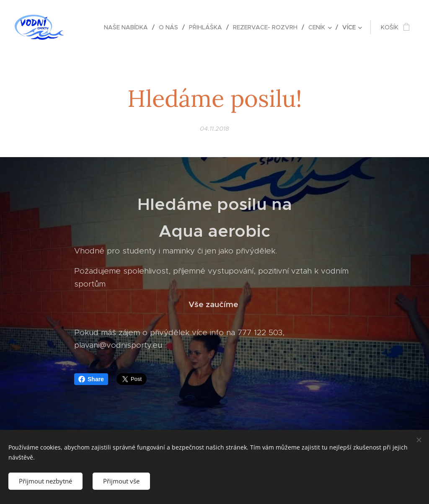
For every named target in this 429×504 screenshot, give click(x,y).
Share (91, 379)
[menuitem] (128, 27)
